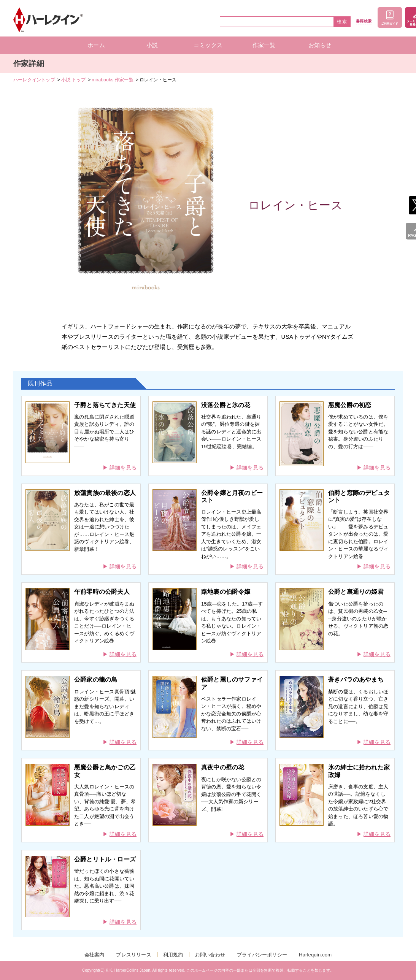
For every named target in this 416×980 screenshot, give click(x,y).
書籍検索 (364, 21)
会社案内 (94, 955)
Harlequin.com (315, 955)
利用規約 (173, 955)
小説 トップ (74, 80)
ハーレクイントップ (34, 80)
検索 (342, 22)
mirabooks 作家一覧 (113, 80)
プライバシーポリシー (262, 955)
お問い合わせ (210, 955)
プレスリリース (133, 955)
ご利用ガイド (390, 17)
